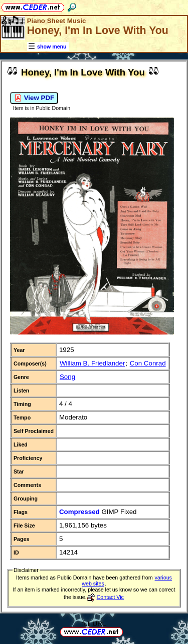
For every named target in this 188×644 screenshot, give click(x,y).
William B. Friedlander (92, 363)
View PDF (34, 98)
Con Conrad (148, 363)
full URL (94, 624)
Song (67, 377)
